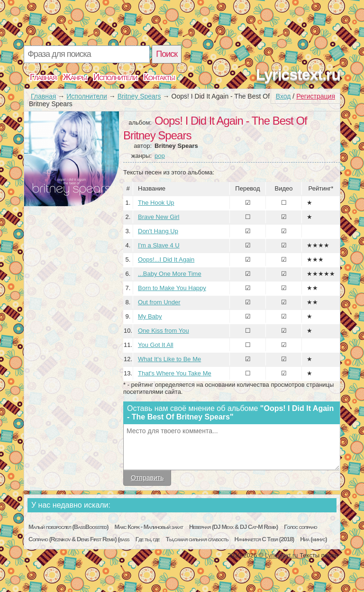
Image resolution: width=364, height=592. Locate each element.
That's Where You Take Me (175, 373)
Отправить (147, 478)
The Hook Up (156, 203)
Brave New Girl (159, 217)
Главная (43, 77)
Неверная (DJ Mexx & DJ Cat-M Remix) (233, 527)
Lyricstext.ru (298, 74)
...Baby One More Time (170, 274)
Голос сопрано (300, 527)
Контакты (159, 77)
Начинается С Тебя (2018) (264, 539)
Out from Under (159, 302)
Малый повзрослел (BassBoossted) (68, 527)
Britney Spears (139, 96)
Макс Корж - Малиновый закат (149, 527)
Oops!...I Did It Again (166, 260)
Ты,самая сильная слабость (197, 539)
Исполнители (115, 77)
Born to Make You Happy (172, 288)
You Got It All (156, 345)
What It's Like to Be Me (169, 359)
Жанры (75, 77)
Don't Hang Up (158, 231)
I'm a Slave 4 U (159, 245)
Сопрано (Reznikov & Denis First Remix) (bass (79, 539)
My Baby (150, 316)
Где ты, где (148, 539)
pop (160, 156)
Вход (283, 96)
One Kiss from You (164, 331)
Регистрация (316, 96)
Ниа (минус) (313, 539)
